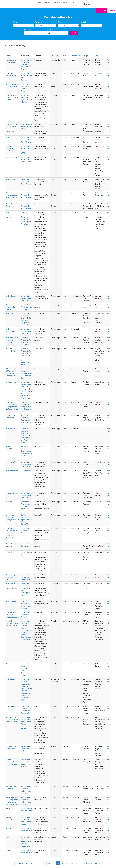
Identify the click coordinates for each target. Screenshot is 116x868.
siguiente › (88, 863)
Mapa (113, 11)
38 (44, 863)
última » (97, 863)
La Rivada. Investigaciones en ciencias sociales (12, 623)
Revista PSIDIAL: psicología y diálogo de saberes (12, 615)
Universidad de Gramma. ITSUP (26, 555)
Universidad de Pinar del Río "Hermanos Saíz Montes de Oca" (27, 64)
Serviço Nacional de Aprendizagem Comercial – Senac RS (27, 520)
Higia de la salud (11, 601)
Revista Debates (11, 296)
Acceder (88, 4)
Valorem (9, 502)
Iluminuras (9, 314)
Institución (28, 29)
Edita (97, 56)
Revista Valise (11, 429)
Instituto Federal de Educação (25, 215)
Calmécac (9, 828)
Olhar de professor (12, 157)
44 (72, 863)
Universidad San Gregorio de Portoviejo (26, 577)
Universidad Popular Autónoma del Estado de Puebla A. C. (26, 841)
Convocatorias (43, 3)
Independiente (26, 471)
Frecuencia (51, 29)
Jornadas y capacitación (63, 3)
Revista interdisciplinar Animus (11, 215)
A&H (7, 837)
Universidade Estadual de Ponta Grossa (26, 140)
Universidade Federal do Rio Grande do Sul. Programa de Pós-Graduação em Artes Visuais (27, 436)
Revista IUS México (12, 706)
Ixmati (8, 809)
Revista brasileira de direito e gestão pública (12, 97)
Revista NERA (11, 679)
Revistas (29, 3)
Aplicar (74, 33)
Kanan (8, 850)
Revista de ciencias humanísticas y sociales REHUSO (12, 586)
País (60, 22)
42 (63, 863)
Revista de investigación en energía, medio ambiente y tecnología (11, 533)
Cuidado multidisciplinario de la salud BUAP (12, 762)
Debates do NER (11, 462)
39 (49, 863)
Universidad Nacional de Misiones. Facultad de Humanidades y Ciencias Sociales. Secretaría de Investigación (27, 630)
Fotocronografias (12, 493)
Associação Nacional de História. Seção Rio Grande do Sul (27, 373)
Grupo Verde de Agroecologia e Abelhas (27, 127)
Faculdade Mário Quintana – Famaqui (27, 307)
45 (77, 863)
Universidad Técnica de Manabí (25, 531)
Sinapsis (9, 553)
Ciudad (83, 22)
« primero (19, 863)
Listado (102, 11)
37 (40, 863)
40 (53, 863)
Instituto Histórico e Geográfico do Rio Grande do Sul (26, 407)
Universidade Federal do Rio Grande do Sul (26, 298)
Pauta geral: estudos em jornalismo (10, 149)
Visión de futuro (11, 664)
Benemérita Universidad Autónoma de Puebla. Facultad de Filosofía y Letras (26, 724)
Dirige (85, 56)
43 (67, 863)
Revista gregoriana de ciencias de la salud (12, 577)
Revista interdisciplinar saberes (11, 307)
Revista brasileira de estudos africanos (12, 340)
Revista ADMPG (11, 180)
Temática (39, 22)
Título (15, 22)
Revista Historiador (12, 471)
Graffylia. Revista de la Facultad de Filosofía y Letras (12, 720)
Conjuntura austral (12, 382)
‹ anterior (29, 863)
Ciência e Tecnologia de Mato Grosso (26, 222)
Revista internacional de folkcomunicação (12, 195)
